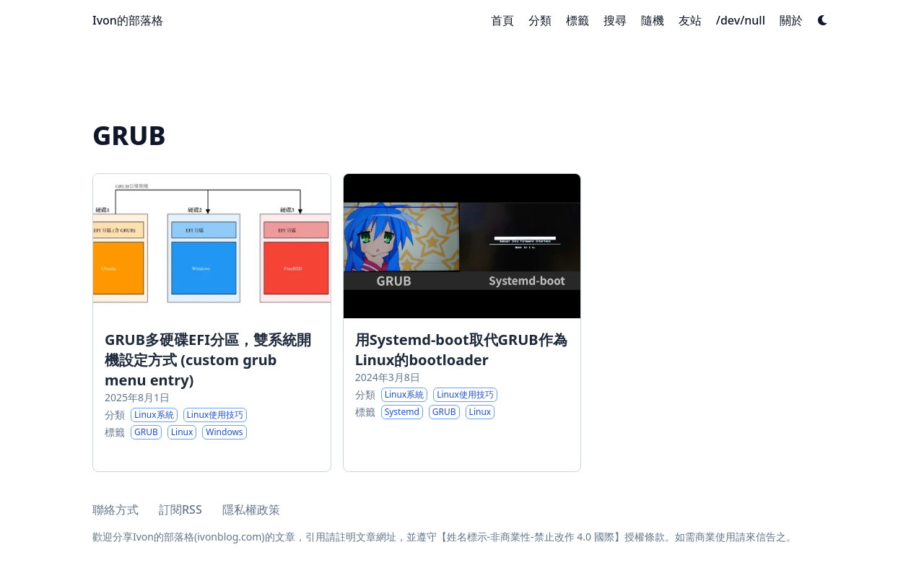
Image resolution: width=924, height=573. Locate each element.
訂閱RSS (180, 509)
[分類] (540, 20)
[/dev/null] (741, 20)
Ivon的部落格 (128, 20)
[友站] (690, 20)
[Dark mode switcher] (823, 20)
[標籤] (577, 20)
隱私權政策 (251, 509)
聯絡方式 (115, 509)
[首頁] (502, 20)
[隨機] (653, 20)
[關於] (791, 20)
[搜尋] (615, 20)
